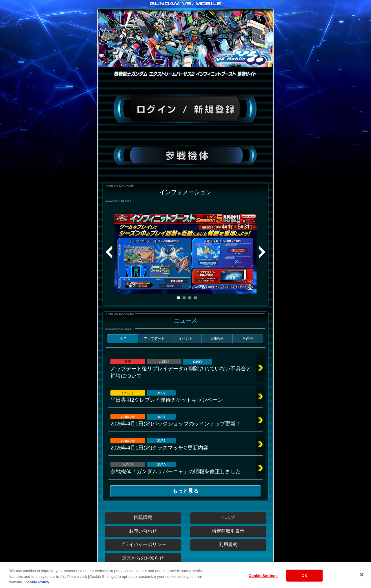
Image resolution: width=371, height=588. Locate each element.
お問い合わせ (143, 531)
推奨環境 (143, 517)
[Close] (362, 580)
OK (304, 580)
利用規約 (228, 544)
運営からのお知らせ (143, 558)
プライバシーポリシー (143, 544)
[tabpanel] (185, 254)
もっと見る (185, 491)
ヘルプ (228, 517)
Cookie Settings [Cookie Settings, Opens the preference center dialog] (263, 580)
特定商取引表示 (228, 531)
